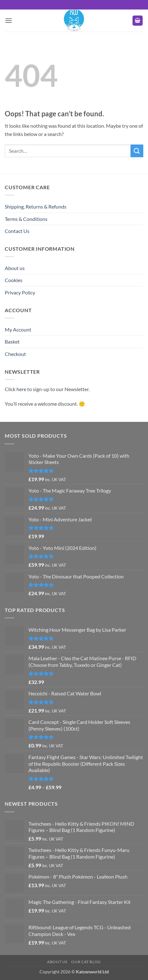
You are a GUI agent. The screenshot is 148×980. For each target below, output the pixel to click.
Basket (12, 342)
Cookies (14, 280)
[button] (9, 20)
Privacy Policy (20, 292)
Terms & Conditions (26, 219)
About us (15, 268)
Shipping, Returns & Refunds (36, 206)
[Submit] (137, 151)
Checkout (15, 354)
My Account (18, 329)
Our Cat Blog (86, 962)
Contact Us (17, 231)
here (21, 389)
